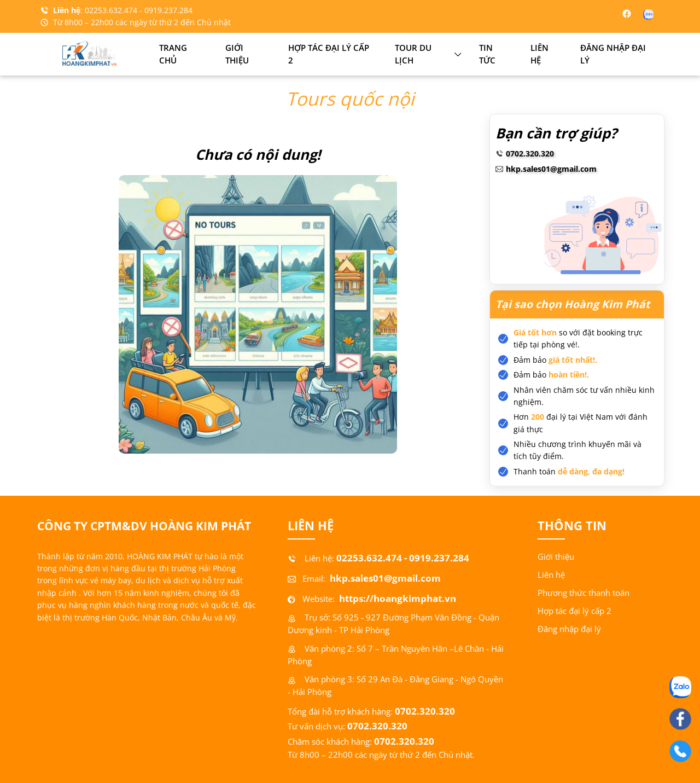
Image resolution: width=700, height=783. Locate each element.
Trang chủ (173, 54)
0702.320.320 (530, 153)
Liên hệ (539, 54)
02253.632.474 (112, 10)
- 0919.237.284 (166, 10)
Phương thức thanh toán (584, 593)
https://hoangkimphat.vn (396, 598)
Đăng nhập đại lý (613, 54)
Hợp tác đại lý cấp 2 (329, 54)
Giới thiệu (237, 54)
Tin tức (487, 54)
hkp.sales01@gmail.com (551, 169)
